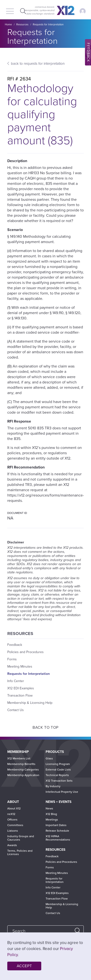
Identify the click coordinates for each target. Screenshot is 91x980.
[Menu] (10, 12)
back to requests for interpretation (38, 64)
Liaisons (13, 831)
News (49, 808)
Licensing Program (58, 764)
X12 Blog (51, 814)
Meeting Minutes (20, 667)
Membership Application (23, 775)
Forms (12, 659)
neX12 (11, 814)
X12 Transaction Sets (59, 781)
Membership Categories (23, 770)
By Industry (53, 786)
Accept (24, 966)
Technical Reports (57, 775)
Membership (18, 752)
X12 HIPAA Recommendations (58, 838)
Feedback (15, 645)
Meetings (52, 820)
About (13, 802)
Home (8, 25)
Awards (12, 845)
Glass (49, 758)
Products (55, 752)
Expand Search (22, 11)
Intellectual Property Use (62, 792)
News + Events (58, 802)
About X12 (14, 808)
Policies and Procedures (25, 652)
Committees (15, 825)
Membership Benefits (21, 764)
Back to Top (45, 728)
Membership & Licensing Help (30, 703)
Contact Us (16, 710)
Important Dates (56, 825)
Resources (22, 25)
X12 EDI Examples (21, 688)
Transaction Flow (20, 695)
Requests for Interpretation (48, 25)
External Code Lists (58, 770)
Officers (12, 820)
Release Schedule (57, 831)
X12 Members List (19, 758)
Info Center (16, 681)
